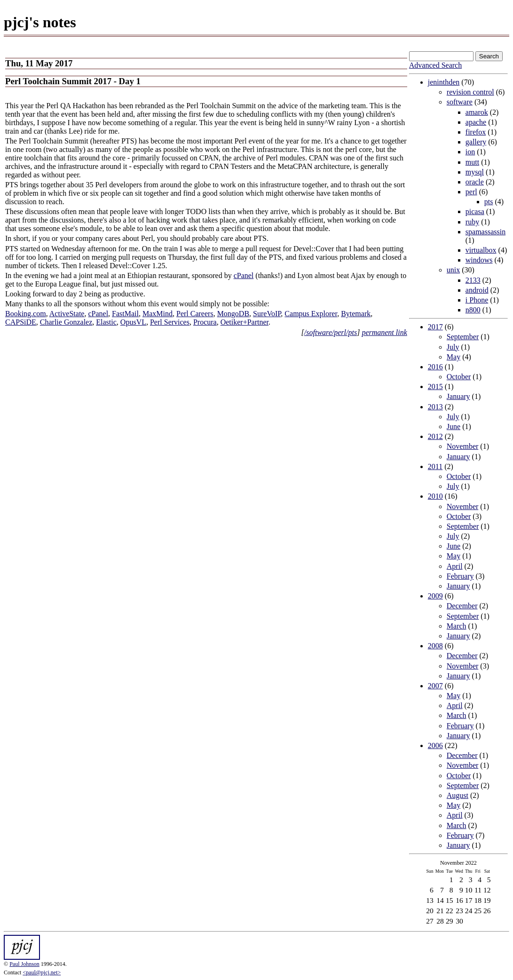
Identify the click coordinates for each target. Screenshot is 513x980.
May (454, 357)
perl (471, 192)
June (454, 426)
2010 (435, 496)
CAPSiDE (21, 322)
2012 (435, 436)
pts (489, 202)
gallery (476, 142)
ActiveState (67, 314)
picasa (475, 211)
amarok (477, 112)
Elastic (106, 322)
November (463, 446)
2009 (435, 596)
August (458, 795)
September (463, 337)
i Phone (477, 300)
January (458, 396)
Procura (205, 322)
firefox (476, 132)
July (453, 347)
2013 (435, 407)
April (455, 566)
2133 (473, 280)
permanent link (384, 332)
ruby (472, 222)
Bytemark (356, 314)
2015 (435, 386)
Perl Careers (195, 314)
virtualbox (481, 250)
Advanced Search (435, 65)
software (460, 102)
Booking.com (26, 314)
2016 (435, 367)
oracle (475, 182)
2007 (435, 686)
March (457, 626)
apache (476, 122)
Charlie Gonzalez (66, 322)
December (462, 606)
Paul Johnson (24, 964)
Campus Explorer (311, 314)
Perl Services (170, 322)
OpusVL (133, 322)
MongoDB (233, 314)
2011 (435, 466)
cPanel (244, 275)
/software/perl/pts (331, 332)
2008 (435, 646)
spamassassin (485, 232)
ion (470, 152)
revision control (470, 92)
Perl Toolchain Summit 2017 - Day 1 (73, 81)
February (460, 576)
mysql (475, 172)
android (477, 290)
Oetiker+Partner (245, 322)
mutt (472, 162)
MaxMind (158, 314)
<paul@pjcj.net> (42, 972)
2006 (435, 745)
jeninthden (444, 82)
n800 (473, 310)
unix (453, 270)
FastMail (125, 314)
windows (479, 260)
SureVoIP (267, 314)
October (459, 377)
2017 (435, 327)
